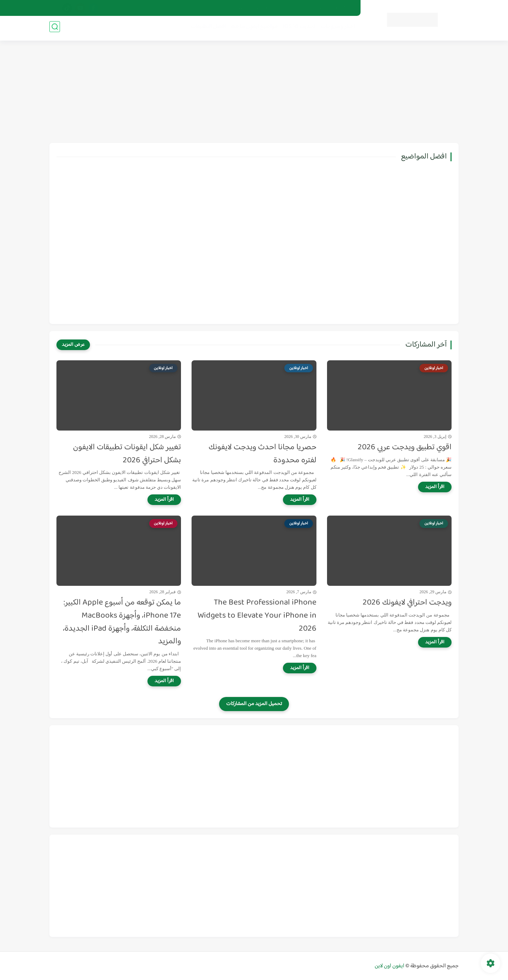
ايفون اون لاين (389, 966)
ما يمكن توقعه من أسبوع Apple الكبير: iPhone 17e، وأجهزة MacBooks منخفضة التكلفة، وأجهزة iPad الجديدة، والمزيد (122, 622)
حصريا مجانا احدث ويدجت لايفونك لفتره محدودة (262, 454)
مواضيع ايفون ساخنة (252, 29)
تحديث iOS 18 (297, 29)
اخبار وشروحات (336, 29)
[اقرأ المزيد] (435, 487)
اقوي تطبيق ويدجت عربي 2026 (405, 448)
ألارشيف (262, 8)
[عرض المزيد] (73, 345)
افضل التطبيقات (206, 29)
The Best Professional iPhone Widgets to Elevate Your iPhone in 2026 (257, 616)
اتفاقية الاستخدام (336, 8)
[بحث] (55, 29)
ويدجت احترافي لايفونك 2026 (407, 603)
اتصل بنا (237, 8)
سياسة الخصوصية (294, 8)
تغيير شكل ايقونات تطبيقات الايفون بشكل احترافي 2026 (127, 454)
